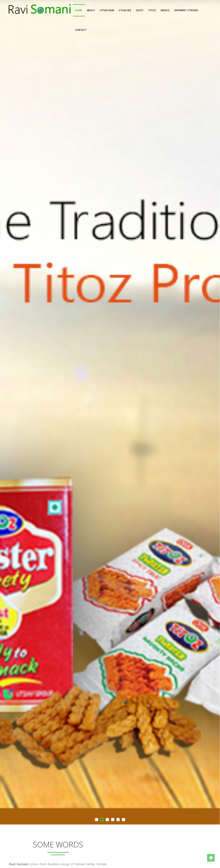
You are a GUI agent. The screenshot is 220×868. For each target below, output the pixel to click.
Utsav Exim (107, 10)
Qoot (140, 10)
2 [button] (102, 820)
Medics (165, 10)
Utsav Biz (125, 10)
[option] (110, 412)
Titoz (152, 10)
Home (79, 10)
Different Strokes (186, 10)
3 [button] (107, 820)
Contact (81, 30)
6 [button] (124, 820)
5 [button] (118, 820)
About (91, 10)
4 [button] (113, 820)
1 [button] (97, 820)
